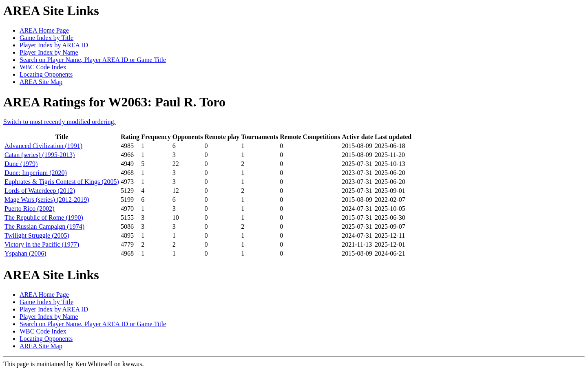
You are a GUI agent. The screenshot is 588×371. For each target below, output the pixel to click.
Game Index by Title (46, 38)
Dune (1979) (21, 164)
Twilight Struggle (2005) (37, 235)
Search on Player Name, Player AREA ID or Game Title (93, 60)
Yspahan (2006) (25, 253)
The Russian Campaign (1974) (44, 226)
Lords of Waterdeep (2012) (40, 191)
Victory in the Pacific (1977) (42, 244)
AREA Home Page (44, 30)
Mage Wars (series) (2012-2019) (47, 200)
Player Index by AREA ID (54, 45)
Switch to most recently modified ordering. (60, 122)
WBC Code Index (43, 67)
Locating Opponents (46, 74)
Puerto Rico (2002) (30, 209)
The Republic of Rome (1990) (44, 218)
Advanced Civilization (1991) (43, 146)
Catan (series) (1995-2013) (40, 155)
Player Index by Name (49, 52)
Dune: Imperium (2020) (36, 173)
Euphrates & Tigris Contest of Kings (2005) (62, 182)
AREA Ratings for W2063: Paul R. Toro (114, 102)
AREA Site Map (41, 82)
